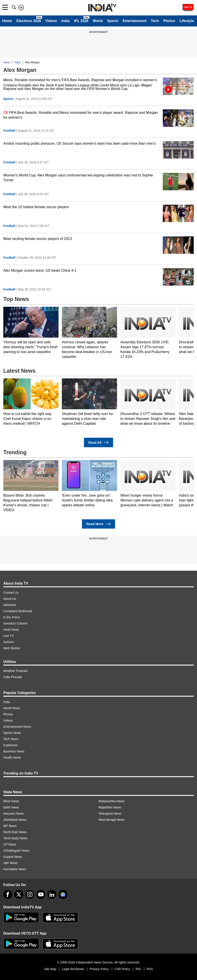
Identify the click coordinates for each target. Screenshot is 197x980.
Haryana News (13, 814)
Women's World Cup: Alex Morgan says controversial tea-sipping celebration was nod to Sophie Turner (78, 178)
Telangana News (110, 814)
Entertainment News (17, 727)
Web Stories (12, 648)
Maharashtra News (112, 801)
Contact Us (11, 593)
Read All (98, 442)
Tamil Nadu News (15, 838)
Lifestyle (187, 21)
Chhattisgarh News (16, 851)
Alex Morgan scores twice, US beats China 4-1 (40, 270)
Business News (14, 751)
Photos (169, 21)
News (7, 62)
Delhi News (11, 807)
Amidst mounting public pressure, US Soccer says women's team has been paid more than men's (80, 143)
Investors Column (15, 623)
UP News (10, 844)
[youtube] (41, 894)
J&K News (10, 863)
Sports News (12, 733)
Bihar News (11, 801)
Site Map (50, 969)
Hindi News (11, 630)
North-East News (15, 832)
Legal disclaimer (73, 969)
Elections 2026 (29, 21)
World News (12, 708)
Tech (155, 21)
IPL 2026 (81, 21)
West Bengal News (112, 820)
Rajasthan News (110, 807)
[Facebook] (8, 894)
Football (9, 131)
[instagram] (30, 894)
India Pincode (13, 677)
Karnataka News (15, 869)
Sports (113, 21)
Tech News (11, 739)
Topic (17, 62)
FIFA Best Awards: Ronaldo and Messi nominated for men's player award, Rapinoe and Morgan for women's (81, 115)
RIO (138, 969)
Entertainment (134, 21)
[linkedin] (52, 894)
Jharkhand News (15, 820)
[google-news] (63, 894)
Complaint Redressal (18, 611)
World (98, 21)
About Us (10, 599)
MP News (10, 826)
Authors (9, 642)
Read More (98, 524)
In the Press (12, 617)
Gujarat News (13, 857)
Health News (12, 757)
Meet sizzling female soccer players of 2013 (38, 239)
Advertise (10, 605)
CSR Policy (122, 969)
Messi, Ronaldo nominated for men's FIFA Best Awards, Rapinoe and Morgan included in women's (80, 80)
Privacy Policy (99, 969)
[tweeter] (19, 894)
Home (7, 21)
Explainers (10, 745)
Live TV (9, 636)
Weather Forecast (16, 671)
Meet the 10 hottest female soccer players (36, 207)
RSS (150, 969)
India (65, 21)
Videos (51, 21)
